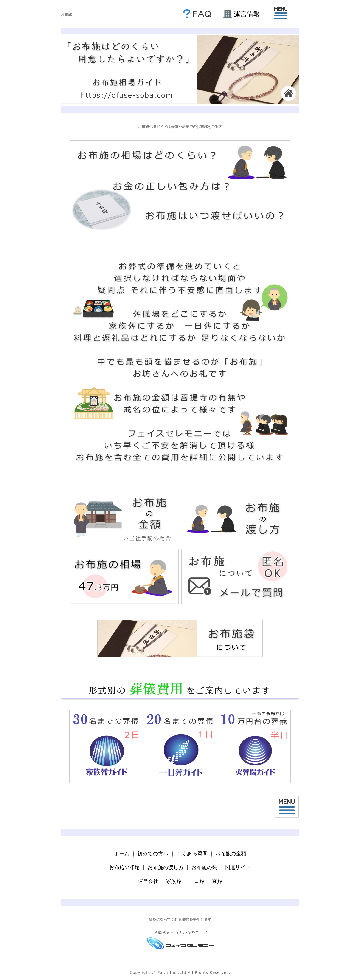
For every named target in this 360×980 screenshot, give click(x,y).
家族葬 (174, 881)
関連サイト (238, 867)
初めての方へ (153, 854)
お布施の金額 (231, 854)
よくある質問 (192, 854)
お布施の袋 (204, 867)
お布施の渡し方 (166, 867)
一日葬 (197, 881)
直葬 (217, 881)
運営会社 (148, 881)
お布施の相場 (124, 867)
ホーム (122, 854)
